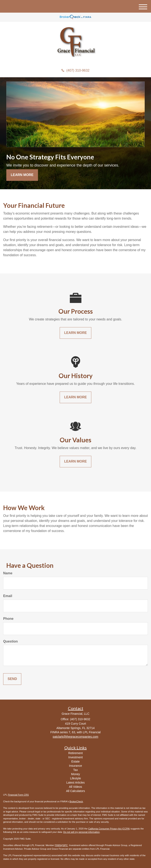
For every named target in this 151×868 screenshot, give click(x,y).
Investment (75, 757)
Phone (8, 619)
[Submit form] (12, 679)
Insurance (75, 766)
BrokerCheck (76, 801)
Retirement (75, 753)
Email (8, 596)
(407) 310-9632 (75, 70)
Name (8, 573)
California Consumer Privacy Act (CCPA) (109, 829)
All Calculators (75, 791)
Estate (75, 761)
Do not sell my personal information (81, 832)
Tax (75, 770)
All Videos (75, 787)
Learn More (22, 175)
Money (75, 774)
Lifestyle (75, 778)
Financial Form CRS (18, 795)
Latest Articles (75, 783)
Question (10, 641)
